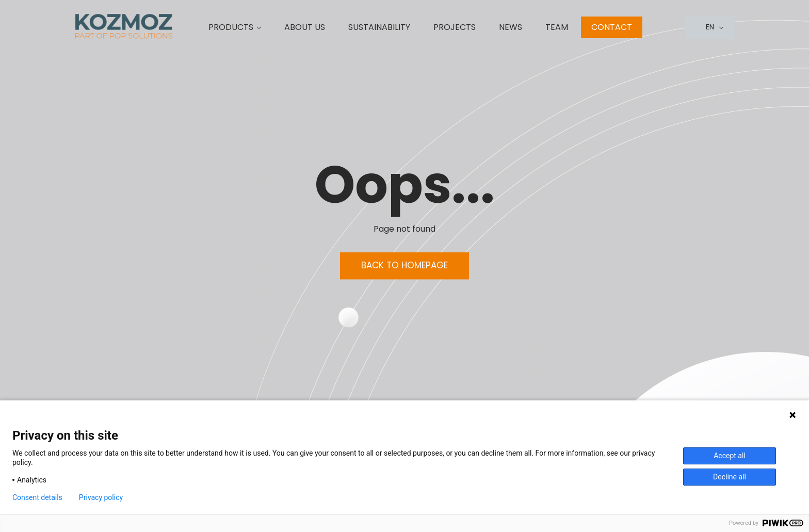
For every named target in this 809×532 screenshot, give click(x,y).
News (511, 27)
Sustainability (379, 27)
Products (231, 27)
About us (305, 27)
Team (557, 27)
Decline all (730, 477)
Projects (455, 27)
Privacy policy (101, 497)
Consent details (37, 497)
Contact (612, 27)
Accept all (730, 456)
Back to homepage (405, 266)
